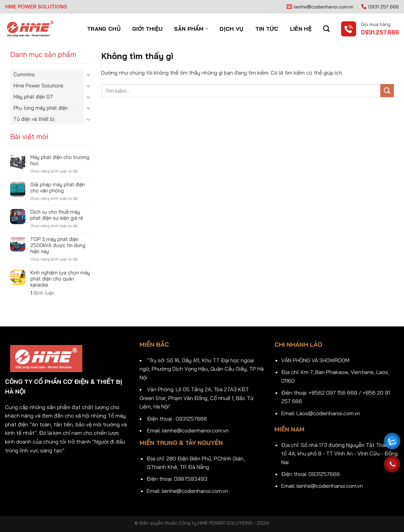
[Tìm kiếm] (326, 29)
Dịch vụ (232, 29)
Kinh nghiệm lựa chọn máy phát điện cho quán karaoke (60, 279)
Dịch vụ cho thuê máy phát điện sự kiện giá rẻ (57, 215)
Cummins (24, 74)
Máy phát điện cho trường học (60, 160)
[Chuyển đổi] (88, 75)
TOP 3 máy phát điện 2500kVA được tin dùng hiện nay (58, 245)
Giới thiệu (147, 29)
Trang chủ (104, 29)
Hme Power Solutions (38, 86)
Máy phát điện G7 (33, 97)
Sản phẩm (191, 29)
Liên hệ (301, 29)
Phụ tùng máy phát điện (41, 108)
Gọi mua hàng (376, 24)
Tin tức (267, 29)
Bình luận (42, 293)
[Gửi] (387, 91)
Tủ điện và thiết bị (34, 119)
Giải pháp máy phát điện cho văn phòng (58, 188)
